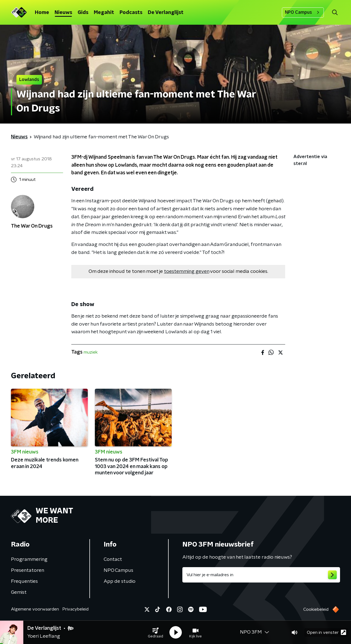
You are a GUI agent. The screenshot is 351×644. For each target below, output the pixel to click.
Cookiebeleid (316, 609)
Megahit (104, 13)
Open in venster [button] (326, 632)
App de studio (120, 581)
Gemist (19, 592)
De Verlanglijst (166, 13)
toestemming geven (187, 271)
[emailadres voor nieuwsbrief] (261, 575)
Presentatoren (28, 570)
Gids (83, 13)
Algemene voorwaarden (35, 609)
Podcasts (131, 13)
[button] (155, 632)
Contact (113, 559)
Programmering (29, 559)
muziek (91, 352)
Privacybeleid (75, 609)
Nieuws (63, 13)
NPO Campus (303, 12)
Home (42, 13)
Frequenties (24, 581)
